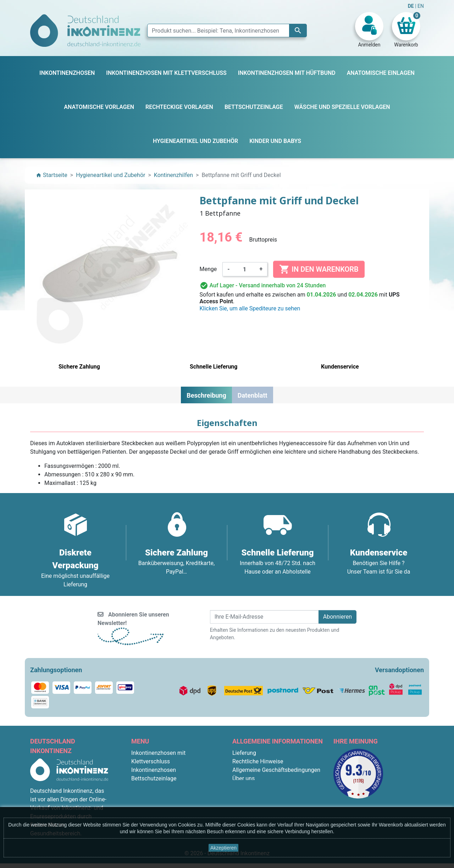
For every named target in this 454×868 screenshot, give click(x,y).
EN (421, 6)
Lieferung (244, 753)
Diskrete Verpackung (258, 795)
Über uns (243, 778)
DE (411, 6)
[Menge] (245, 269)
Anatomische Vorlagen (160, 795)
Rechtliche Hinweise (258, 761)
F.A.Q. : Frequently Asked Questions (277, 804)
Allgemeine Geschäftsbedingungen (276, 770)
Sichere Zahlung (253, 787)
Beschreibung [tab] (206, 395)
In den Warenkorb (319, 269)
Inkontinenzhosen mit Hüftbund (171, 787)
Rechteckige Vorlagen (159, 804)
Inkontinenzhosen (154, 770)
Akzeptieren (223, 848)
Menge (208, 269)
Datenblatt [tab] (253, 395)
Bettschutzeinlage (154, 778)
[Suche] (227, 31)
